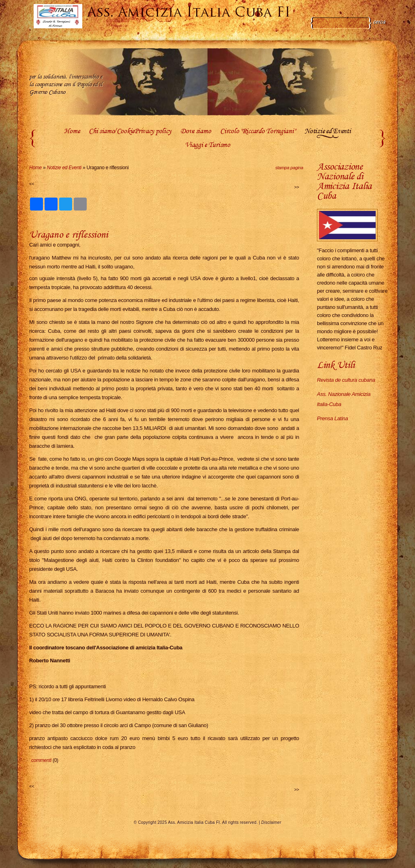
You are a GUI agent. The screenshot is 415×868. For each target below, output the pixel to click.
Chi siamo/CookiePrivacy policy (130, 132)
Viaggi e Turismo (207, 145)
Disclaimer (271, 822)
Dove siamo (196, 132)
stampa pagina (289, 168)
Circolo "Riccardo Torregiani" (258, 132)
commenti (41, 760)
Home (72, 132)
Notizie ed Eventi (327, 132)
